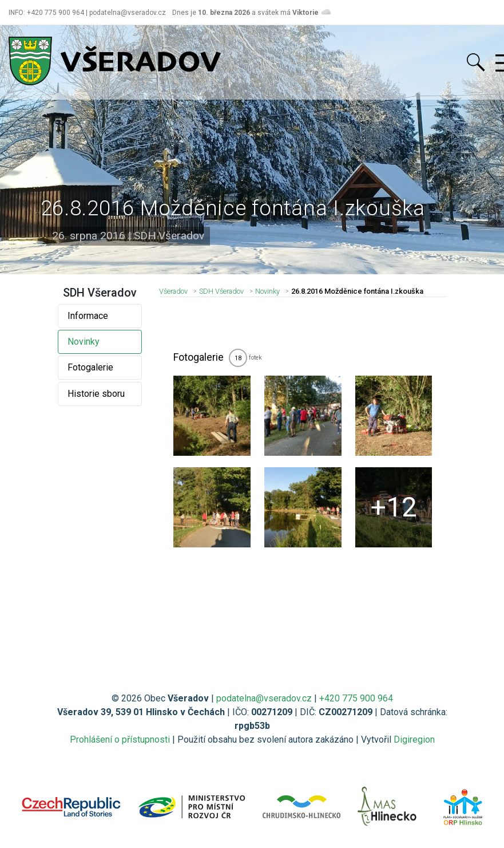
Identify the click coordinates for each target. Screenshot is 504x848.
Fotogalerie (90, 367)
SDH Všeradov (221, 291)
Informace (88, 316)
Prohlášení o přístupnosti (120, 739)
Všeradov (173, 291)
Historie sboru (96, 394)
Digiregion (414, 739)
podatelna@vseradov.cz (264, 698)
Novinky (84, 342)
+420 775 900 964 (356, 698)
